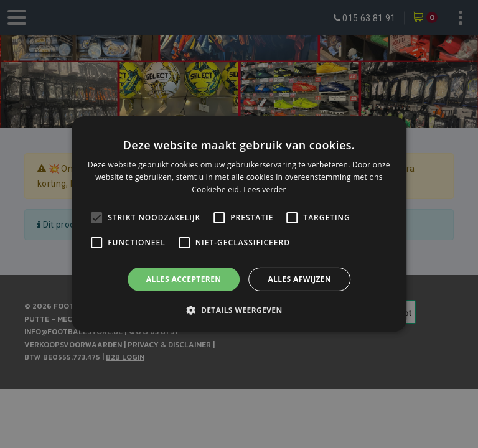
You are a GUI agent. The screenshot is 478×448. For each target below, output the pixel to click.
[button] (239, 310)
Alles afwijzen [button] (299, 279)
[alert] (239, 224)
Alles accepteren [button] (184, 279)
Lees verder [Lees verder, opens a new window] (265, 189)
